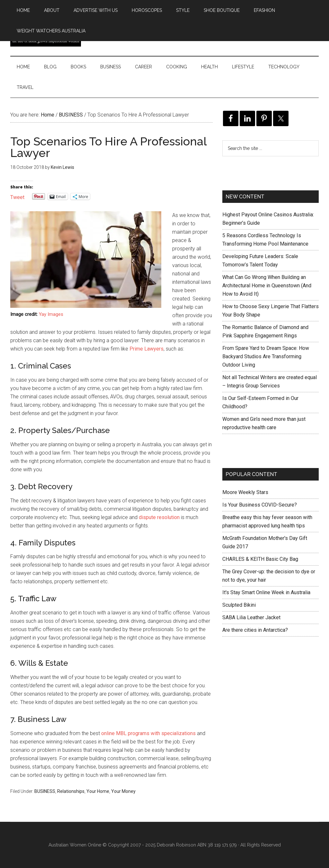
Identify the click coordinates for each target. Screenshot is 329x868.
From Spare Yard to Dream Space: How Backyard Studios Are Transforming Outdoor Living (266, 356)
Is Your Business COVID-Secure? (260, 505)
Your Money (123, 791)
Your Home (98, 791)
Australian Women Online (75, 845)
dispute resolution (159, 517)
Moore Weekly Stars (245, 492)
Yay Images (51, 314)
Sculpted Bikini (239, 605)
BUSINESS (45, 791)
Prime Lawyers (147, 349)
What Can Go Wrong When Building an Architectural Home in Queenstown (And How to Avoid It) (267, 286)
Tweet (17, 197)
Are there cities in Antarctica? (255, 630)
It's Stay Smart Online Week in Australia (266, 592)
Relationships (71, 791)
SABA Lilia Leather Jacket (251, 617)
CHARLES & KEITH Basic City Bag (260, 559)
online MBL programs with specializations (148, 733)
